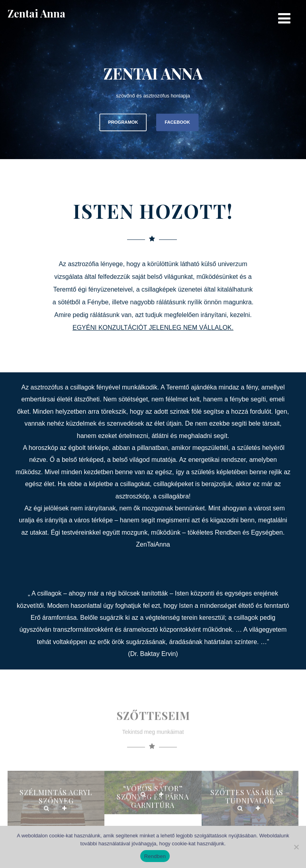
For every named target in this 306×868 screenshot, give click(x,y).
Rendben (155, 856)
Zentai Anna (36, 13)
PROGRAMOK (123, 122)
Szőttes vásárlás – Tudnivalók (250, 808)
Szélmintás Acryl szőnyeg (56, 808)
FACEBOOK (177, 122)
